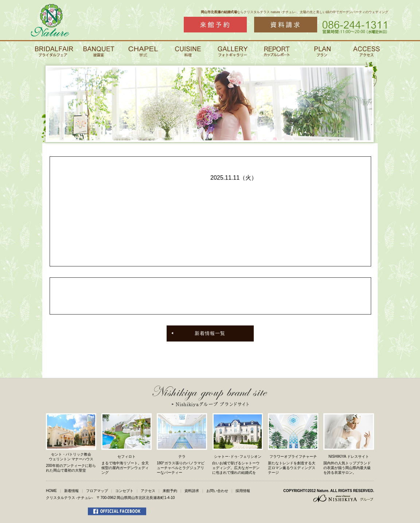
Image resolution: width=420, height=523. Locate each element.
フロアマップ (97, 491)
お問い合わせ (217, 491)
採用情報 (243, 491)
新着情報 (71, 491)
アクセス (148, 491)
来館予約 (170, 491)
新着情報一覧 (210, 333)
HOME (51, 491)
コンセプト (124, 491)
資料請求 (192, 491)
